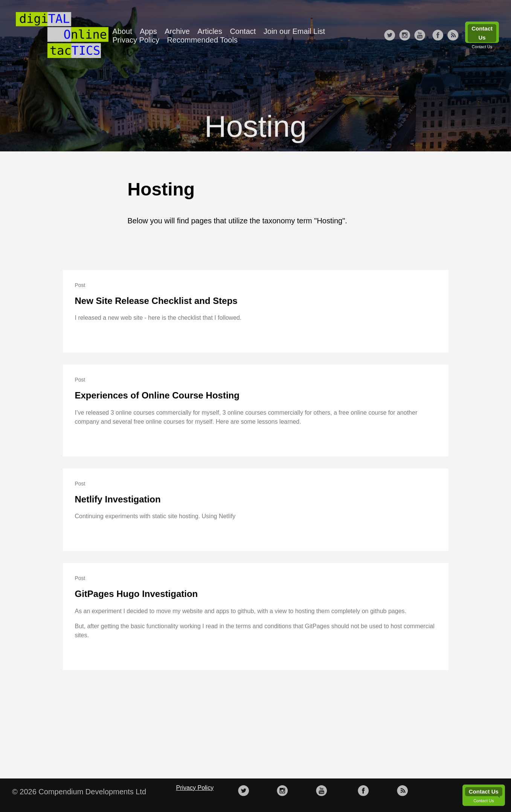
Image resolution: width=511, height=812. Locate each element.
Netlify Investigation (118, 499)
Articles (210, 31)
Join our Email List (294, 31)
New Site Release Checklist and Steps (156, 301)
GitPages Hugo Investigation (137, 594)
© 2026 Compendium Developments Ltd (79, 792)
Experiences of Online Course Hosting (157, 395)
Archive (177, 31)
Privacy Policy (136, 40)
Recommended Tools (202, 40)
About (122, 31)
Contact (243, 31)
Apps (148, 31)
